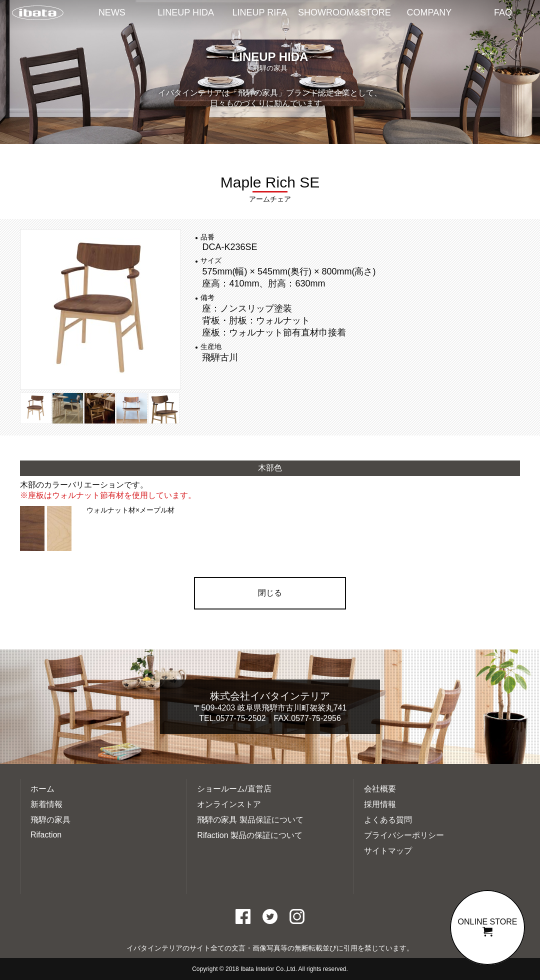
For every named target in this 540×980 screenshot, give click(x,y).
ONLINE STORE (487, 927)
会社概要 (380, 789)
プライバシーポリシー (404, 835)
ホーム (42, 789)
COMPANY (429, 12)
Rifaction (46, 835)
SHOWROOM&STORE (344, 12)
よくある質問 (388, 820)
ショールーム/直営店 (234, 789)
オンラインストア (229, 804)
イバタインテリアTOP (37, 13)
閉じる (270, 593)
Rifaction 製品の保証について (250, 835)
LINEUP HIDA (186, 12)
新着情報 (46, 804)
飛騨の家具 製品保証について (250, 820)
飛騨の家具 (50, 820)
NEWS (112, 12)
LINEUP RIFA (260, 12)
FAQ (503, 12)
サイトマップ (388, 851)
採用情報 (380, 804)
